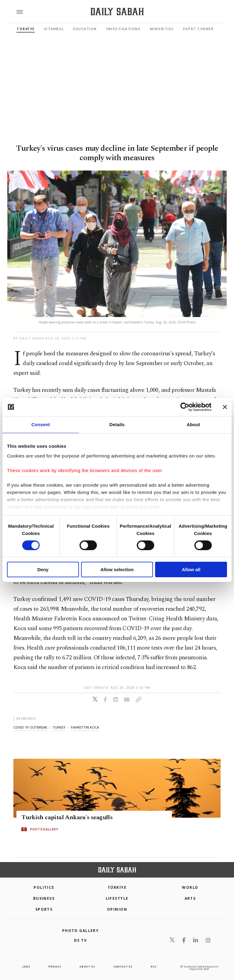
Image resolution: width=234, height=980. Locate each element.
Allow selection (117, 569)
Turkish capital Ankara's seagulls (67, 818)
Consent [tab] (41, 424)
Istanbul (54, 29)
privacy (55, 966)
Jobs (26, 966)
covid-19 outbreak (30, 727)
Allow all (191, 569)
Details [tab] (117, 424)
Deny (43, 569)
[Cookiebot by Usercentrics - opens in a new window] (185, 407)
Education (85, 29)
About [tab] (193, 424)
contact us (123, 966)
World (190, 887)
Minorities (162, 29)
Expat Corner (198, 29)
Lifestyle (117, 898)
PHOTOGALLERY (44, 830)
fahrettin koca (85, 727)
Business (44, 898)
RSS (154, 966)
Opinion (117, 909)
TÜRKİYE (26, 29)
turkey (59, 727)
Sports (44, 909)
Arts (190, 898)
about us (87, 966)
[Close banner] (225, 407)
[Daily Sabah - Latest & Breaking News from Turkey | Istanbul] (117, 12)
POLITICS (44, 887)
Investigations (123, 29)
